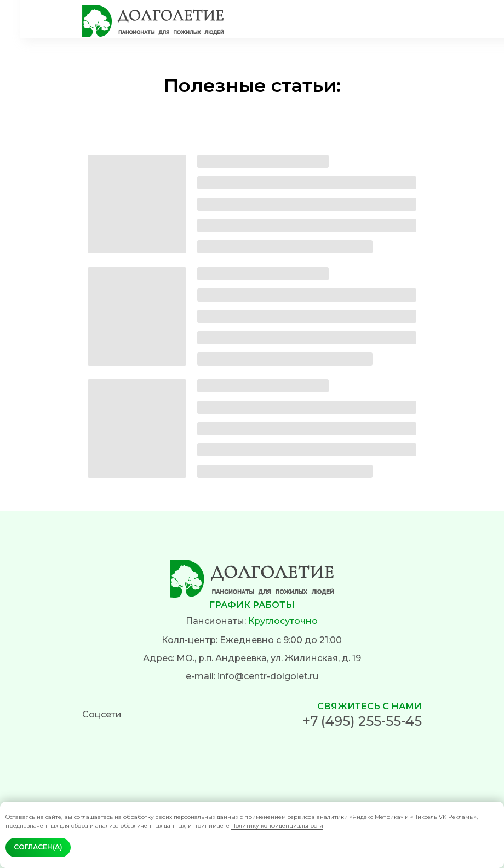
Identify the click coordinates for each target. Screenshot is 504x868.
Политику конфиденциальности (277, 826)
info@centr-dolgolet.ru (268, 676)
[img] (153, 21)
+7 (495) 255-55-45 (362, 721)
